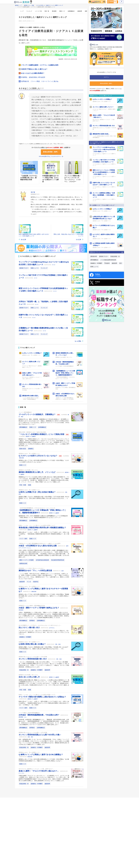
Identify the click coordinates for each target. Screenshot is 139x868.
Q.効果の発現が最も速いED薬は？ (32, 644)
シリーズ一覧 (38, 11)
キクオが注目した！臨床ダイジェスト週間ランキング (50, 5)
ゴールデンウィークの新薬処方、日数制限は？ (37, 414)
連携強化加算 (23, 563)
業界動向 (32, 621)
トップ (22, 11)
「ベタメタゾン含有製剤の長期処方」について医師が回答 (42, 434)
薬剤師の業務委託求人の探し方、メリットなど (37, 472)
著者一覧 (47, 11)
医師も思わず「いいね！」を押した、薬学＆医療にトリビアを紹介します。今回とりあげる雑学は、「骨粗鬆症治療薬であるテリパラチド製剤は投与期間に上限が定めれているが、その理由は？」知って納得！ (44, 703)
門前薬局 (107, 263)
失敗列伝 (36, 582)
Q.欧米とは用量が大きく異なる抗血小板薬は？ (37, 492)
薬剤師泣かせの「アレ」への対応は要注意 (36, 571)
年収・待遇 (23, 485)
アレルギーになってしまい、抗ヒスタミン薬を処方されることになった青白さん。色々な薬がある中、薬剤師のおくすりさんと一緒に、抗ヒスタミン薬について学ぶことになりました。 (44, 632)
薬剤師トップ (18, 5)
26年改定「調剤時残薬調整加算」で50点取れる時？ (39, 715)
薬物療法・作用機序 (25, 637)
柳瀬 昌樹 (21, 458)
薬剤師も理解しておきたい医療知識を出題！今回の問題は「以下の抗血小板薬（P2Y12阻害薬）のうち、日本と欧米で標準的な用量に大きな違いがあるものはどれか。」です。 (44, 498)
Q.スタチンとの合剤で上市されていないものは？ (38, 456)
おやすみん (52, 628)
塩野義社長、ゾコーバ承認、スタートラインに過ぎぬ (40, 81)
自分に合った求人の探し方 (29, 677)
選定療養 (54, 11)
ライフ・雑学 (23, 539)
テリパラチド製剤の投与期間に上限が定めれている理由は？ (42, 697)
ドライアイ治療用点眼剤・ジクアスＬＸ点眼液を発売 (40, 65)
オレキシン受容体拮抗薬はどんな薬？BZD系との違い (40, 735)
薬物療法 (31, 449)
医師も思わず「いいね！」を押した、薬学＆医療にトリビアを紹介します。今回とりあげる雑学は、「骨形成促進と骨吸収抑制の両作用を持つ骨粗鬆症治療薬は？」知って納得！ (44, 534)
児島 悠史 (58, 644)
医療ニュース (35, 268)
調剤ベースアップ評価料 (27, 560)
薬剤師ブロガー (24, 268)
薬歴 (86, 11)
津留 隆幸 (21, 610)
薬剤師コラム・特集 (29, 5)
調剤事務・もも (23, 717)
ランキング (29, 11)
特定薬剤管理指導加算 (58, 560)
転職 (29, 485)
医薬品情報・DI (24, 670)
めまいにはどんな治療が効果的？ (33, 73)
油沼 (62, 571)
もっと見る (79, 341)
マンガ (29, 582)
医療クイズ (62, 11)
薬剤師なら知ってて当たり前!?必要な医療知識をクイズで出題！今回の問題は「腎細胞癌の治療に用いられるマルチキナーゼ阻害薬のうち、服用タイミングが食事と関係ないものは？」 (44, 596)
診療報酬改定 (71, 11)
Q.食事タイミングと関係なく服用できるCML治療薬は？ (41, 755)
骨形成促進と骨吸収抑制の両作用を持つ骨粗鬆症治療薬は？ (42, 528)
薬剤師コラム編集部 (31, 436)
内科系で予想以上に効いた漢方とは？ (34, 69)
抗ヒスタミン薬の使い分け (29, 628)
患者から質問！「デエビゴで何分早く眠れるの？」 (39, 771)
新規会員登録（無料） (51, 152)
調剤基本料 (94, 256)
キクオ (54, 265)
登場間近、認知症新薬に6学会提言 (33, 77)
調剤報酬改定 (23, 427)
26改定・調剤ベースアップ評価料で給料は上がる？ (39, 608)
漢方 (121, 263)
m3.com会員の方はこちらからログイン (51, 156)
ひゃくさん (21, 773)
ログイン (122, 2)
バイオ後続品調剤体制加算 (108, 260)
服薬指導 (80, 11)
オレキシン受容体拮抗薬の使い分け (33, 659)
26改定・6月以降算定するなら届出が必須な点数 (38, 546)
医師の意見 (23, 449)
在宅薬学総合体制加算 (42, 560)
